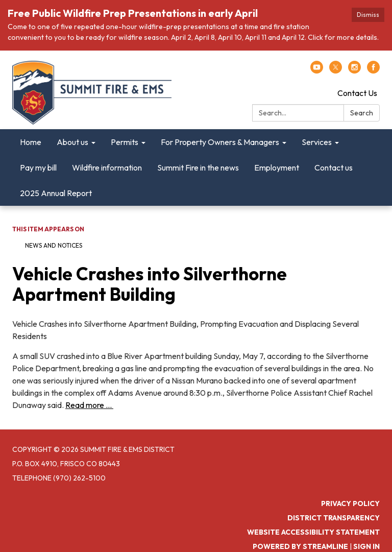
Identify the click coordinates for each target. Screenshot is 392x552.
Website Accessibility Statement (313, 532)
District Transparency (334, 518)
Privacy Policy (350, 503)
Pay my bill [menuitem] (38, 167)
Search (362, 113)
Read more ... (89, 405)
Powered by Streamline (300, 546)
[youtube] (317, 70)
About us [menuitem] (72, 142)
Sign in (366, 546)
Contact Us (357, 93)
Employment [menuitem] (277, 167)
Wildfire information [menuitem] (107, 167)
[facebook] (373, 70)
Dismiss (368, 15)
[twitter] (336, 70)
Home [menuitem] (31, 142)
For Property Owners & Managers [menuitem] (220, 142)
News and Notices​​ (54, 245)
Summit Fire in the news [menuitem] (198, 167)
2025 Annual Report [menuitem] (56, 193)
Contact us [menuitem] (334, 167)
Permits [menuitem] (125, 142)
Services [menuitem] (317, 142)
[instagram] (354, 70)
